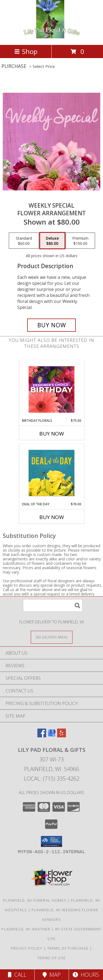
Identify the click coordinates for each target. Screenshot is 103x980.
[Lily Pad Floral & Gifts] (51, 37)
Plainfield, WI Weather (26, 929)
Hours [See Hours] (86, 975)
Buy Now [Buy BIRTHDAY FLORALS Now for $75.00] (52, 434)
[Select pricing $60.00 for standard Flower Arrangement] (24, 241)
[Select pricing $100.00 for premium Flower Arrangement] (80, 241)
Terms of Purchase (68, 948)
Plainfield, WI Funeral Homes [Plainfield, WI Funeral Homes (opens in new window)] (35, 900)
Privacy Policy (27, 948)
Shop (26, 51)
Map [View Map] (52, 975)
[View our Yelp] (62, 736)
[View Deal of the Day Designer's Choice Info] (51, 473)
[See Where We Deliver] (52, 637)
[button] (51, 841)
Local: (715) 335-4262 (52, 779)
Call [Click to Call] (17, 975)
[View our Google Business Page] (52, 736)
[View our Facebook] (42, 736)
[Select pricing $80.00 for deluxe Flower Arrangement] (52, 241)
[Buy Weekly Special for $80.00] (52, 325)
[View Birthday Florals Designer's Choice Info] (51, 389)
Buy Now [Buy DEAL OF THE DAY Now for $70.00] (52, 517)
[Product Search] (53, 605)
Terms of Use (52, 958)
